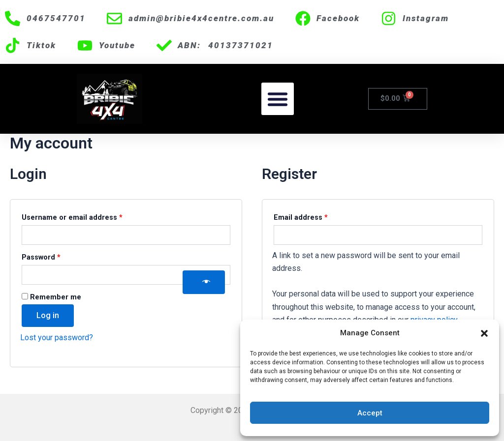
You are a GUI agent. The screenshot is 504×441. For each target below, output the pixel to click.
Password (57, 256)
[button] (484, 333)
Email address (316, 216)
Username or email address (88, 216)
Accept (370, 413)
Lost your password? (57, 338)
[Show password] (204, 282)
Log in (48, 315)
